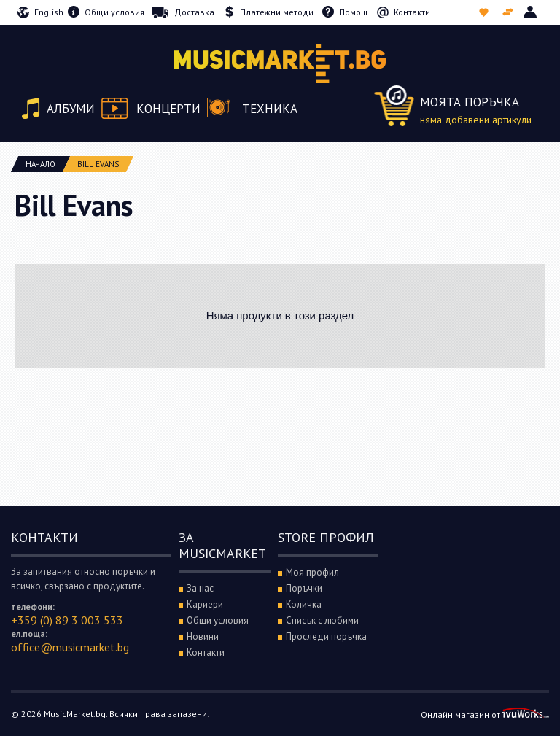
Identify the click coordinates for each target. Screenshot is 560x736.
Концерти (168, 109)
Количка (304, 604)
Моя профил (312, 572)
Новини (203, 636)
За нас (200, 588)
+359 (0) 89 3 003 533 (67, 620)
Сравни (509, 12)
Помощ (354, 12)
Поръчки (304, 588)
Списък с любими (485, 12)
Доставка (194, 12)
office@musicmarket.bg (70, 647)
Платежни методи (277, 12)
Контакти (412, 12)
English (49, 12)
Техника (270, 109)
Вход (531, 12)
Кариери (205, 604)
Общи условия (114, 12)
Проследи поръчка (326, 636)
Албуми (71, 109)
